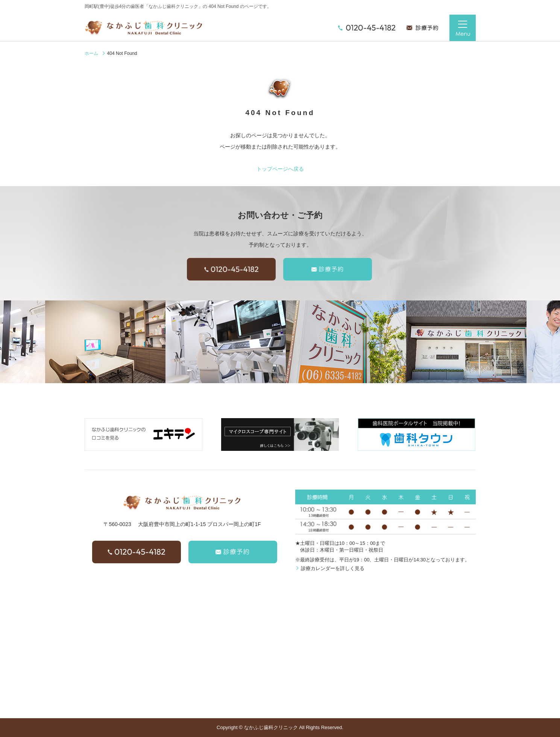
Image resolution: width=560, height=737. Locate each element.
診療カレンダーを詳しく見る (333, 568)
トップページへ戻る (280, 169)
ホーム (91, 53)
